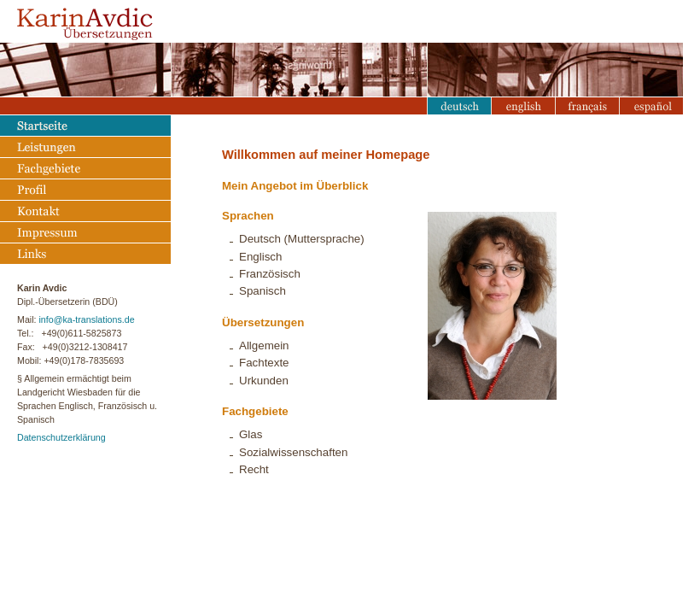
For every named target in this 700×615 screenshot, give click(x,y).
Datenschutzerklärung (61, 437)
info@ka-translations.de (86, 319)
